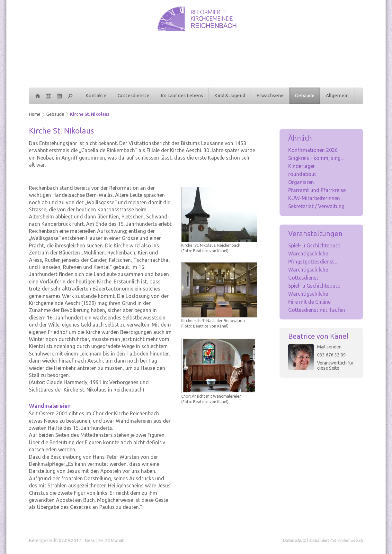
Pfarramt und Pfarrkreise (317, 190)
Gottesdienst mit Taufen (317, 310)
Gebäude (305, 95)
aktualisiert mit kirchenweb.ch (336, 540)
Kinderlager (302, 166)
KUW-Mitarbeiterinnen (314, 198)
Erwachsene (270, 95)
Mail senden (329, 347)
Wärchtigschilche (308, 254)
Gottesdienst (303, 278)
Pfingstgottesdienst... (313, 262)
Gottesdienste (134, 95)
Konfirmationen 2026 (313, 150)
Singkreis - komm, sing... (316, 158)
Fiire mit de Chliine (309, 302)
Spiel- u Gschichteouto (314, 245)
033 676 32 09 (331, 355)
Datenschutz (295, 540)
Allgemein (337, 95)
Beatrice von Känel (318, 336)
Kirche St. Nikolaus (90, 114)
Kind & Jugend (230, 95)
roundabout (302, 174)
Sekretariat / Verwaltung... (318, 206)
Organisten (301, 182)
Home (35, 114)
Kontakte (96, 95)
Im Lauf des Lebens (182, 95)
